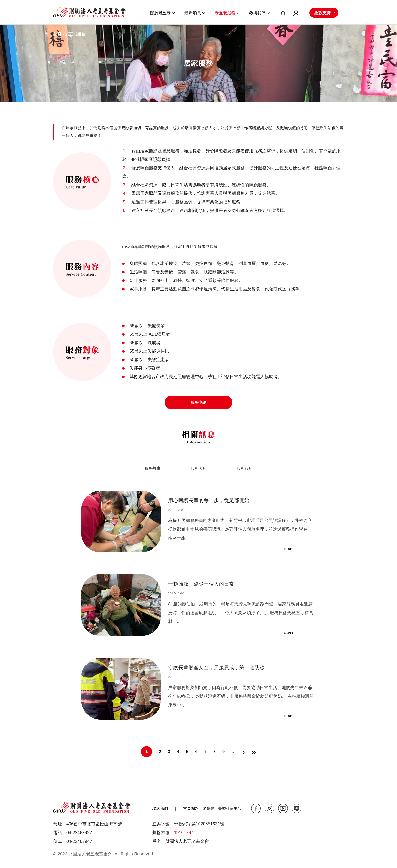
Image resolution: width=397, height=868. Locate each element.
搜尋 (281, 14)
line (297, 808)
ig (269, 808)
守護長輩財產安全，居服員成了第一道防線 (217, 667)
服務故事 (159, 468)
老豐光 (208, 809)
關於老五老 (160, 13)
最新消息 (193, 13)
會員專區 (294, 14)
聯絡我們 (160, 809)
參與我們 (257, 13)
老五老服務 (225, 13)
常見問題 (191, 809)
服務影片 (245, 469)
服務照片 (198, 469)
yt (283, 808)
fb (256, 808)
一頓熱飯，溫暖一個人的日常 (201, 584)
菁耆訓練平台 (230, 809)
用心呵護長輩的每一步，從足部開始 (209, 500)
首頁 (57, 34)
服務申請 (198, 402)
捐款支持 (322, 13)
